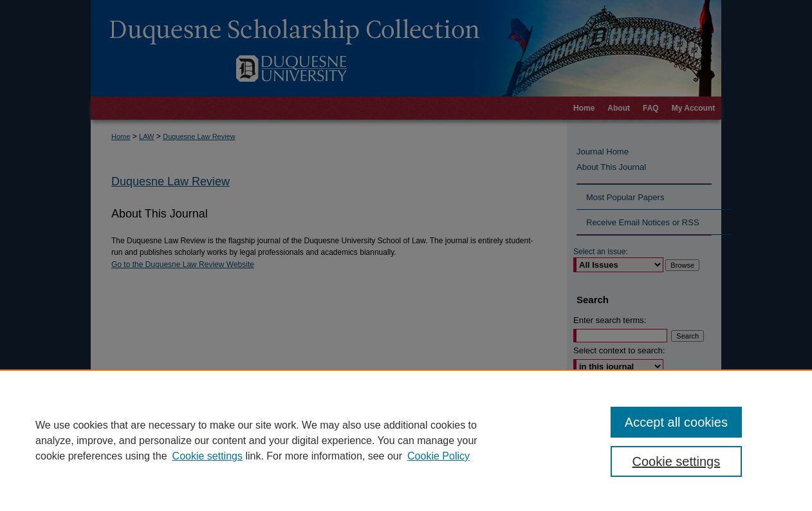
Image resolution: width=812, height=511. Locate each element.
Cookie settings (208, 456)
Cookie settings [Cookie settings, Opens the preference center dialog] (677, 461)
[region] (406, 440)
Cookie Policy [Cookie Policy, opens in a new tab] (438, 456)
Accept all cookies (676, 422)
